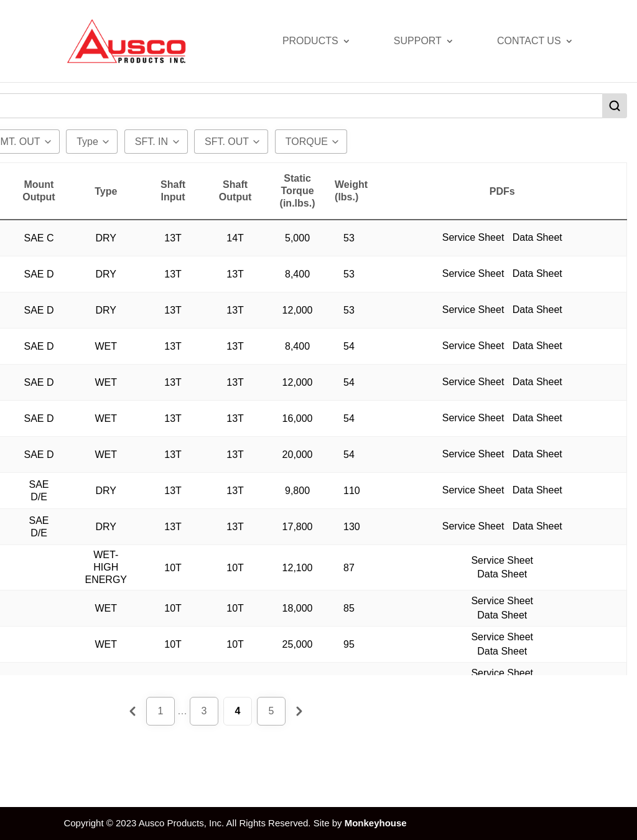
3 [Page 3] (204, 711)
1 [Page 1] (161, 711)
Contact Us (529, 41)
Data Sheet (537, 231)
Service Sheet (475, 231)
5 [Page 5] (272, 711)
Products (310, 41)
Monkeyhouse (376, 823)
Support (418, 41)
